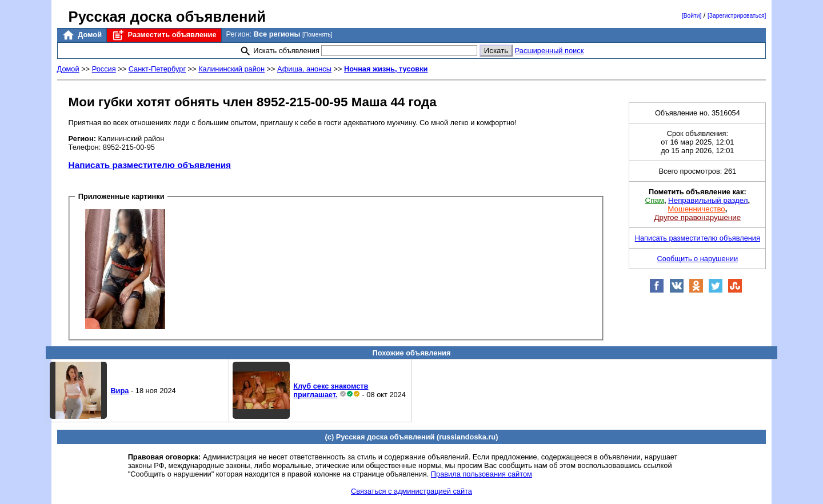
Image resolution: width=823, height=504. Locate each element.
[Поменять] (317, 35)
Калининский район (231, 69)
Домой (82, 35)
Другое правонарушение (698, 217)
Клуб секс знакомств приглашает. (331, 390)
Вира (119, 391)
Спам (655, 200)
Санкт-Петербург (157, 69)
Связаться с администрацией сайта (411, 491)
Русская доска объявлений (167, 17)
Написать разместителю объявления (150, 165)
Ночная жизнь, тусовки (386, 69)
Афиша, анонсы (304, 69)
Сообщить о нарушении (698, 259)
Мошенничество (696, 209)
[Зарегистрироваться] (737, 16)
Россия (104, 69)
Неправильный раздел (708, 200)
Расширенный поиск (550, 51)
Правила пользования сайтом (482, 474)
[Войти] (692, 16)
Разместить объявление (164, 35)
